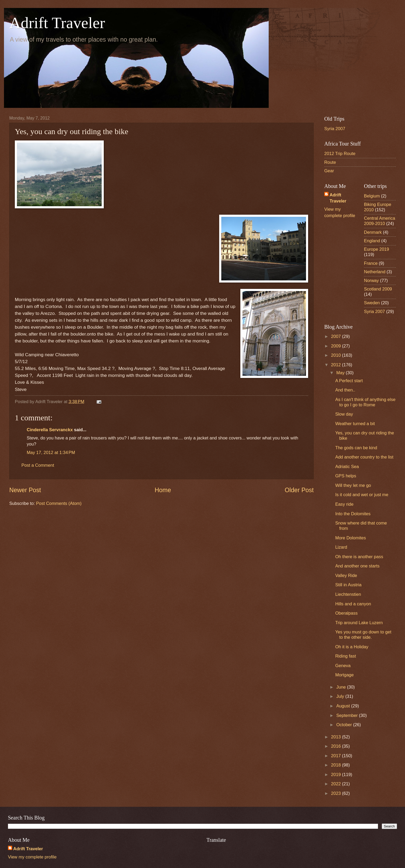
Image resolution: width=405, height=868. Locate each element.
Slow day (344, 414)
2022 (337, 784)
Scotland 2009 (378, 289)
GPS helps (346, 476)
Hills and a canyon (353, 604)
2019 (337, 775)
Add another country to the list (364, 457)
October (345, 725)
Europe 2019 (377, 249)
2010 (337, 355)
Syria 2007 (335, 129)
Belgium (372, 196)
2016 (337, 746)
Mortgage (344, 675)
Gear (329, 171)
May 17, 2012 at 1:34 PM (51, 453)
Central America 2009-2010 (380, 221)
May (341, 373)
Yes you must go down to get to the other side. (363, 635)
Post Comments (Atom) (59, 503)
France (371, 263)
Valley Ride (346, 576)
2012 (337, 365)
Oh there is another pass (359, 557)
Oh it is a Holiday (352, 647)
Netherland (375, 272)
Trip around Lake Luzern (359, 623)
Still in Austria (348, 585)
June (341, 687)
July (341, 696)
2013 (337, 737)
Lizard (341, 547)
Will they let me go (353, 485)
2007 (337, 336)
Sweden (372, 303)
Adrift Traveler (57, 23)
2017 (337, 756)
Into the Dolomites (353, 514)
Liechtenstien (348, 594)
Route (330, 162)
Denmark (373, 232)
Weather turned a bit (355, 424)
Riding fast (345, 656)
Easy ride (344, 504)
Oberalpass (346, 613)
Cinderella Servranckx (50, 430)
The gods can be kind (356, 448)
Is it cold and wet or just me (362, 495)
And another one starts (357, 566)
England (372, 241)
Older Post (299, 490)
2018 (337, 765)
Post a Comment (38, 465)
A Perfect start (349, 381)
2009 (337, 346)
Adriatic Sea (347, 467)
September (348, 715)
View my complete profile (32, 857)
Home (163, 490)
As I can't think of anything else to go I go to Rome (365, 402)
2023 (337, 793)
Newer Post (25, 490)
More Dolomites (350, 538)
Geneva (343, 666)
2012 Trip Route (340, 154)
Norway (371, 281)
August (344, 706)
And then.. (345, 390)
